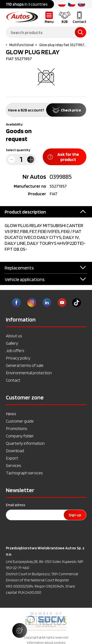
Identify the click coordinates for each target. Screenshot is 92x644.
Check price (66, 110)
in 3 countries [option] (27, 4)
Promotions (17, 428)
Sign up (75, 515)
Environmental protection (29, 373)
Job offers (15, 350)
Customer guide (20, 421)
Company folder (20, 436)
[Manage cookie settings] (20, 630)
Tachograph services (24, 473)
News (11, 414)
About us (14, 336)
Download (15, 451)
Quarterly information (25, 443)
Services (13, 465)
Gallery (12, 343)
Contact (13, 380)
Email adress (16, 505)
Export (12, 458)
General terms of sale (25, 365)
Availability (14, 124)
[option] (46, 621)
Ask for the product (63, 157)
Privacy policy (18, 358)
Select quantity (18, 150)
